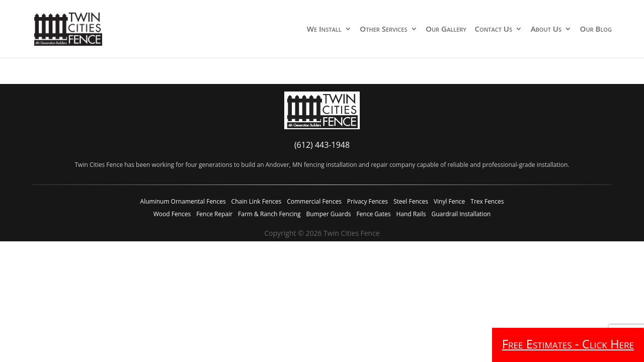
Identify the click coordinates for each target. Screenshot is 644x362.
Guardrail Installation (461, 214)
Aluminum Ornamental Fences (183, 201)
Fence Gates (373, 214)
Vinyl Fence (449, 201)
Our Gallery (446, 29)
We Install (324, 29)
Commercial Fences (314, 201)
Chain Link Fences (257, 201)
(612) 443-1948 (322, 145)
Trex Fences (487, 201)
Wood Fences (172, 214)
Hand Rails (411, 214)
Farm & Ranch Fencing (269, 214)
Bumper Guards (328, 214)
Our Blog (596, 29)
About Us (546, 29)
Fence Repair (214, 214)
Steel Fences (411, 201)
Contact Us (493, 29)
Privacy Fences (368, 201)
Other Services (383, 29)
